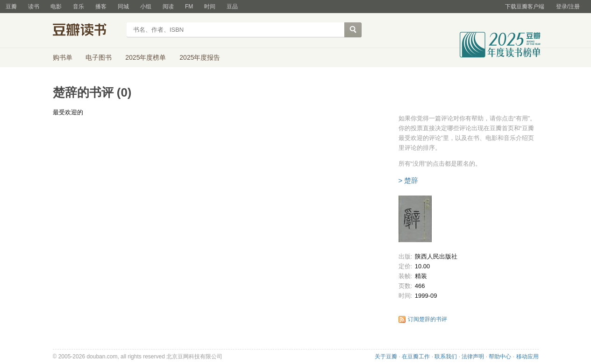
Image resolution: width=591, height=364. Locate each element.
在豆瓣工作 (416, 357)
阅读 (168, 7)
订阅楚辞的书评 (427, 319)
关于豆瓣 (386, 357)
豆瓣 (11, 7)
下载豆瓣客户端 (525, 7)
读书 (34, 7)
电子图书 (99, 57)
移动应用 (527, 357)
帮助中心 (500, 357)
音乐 (78, 7)
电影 (56, 7)
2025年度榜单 (146, 57)
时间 (210, 7)
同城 (123, 7)
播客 (101, 7)
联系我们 (446, 357)
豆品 (232, 7)
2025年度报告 (200, 57)
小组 (146, 7)
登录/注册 (568, 7)
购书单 (63, 57)
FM (189, 7)
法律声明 (473, 357)
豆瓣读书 (87, 31)
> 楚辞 (409, 180)
